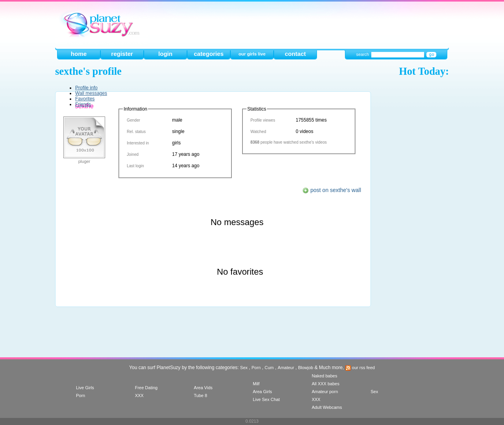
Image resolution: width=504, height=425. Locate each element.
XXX (139, 395)
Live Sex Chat (266, 399)
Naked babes (325, 376)
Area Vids (203, 388)
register (122, 54)
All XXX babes (326, 384)
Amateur (286, 368)
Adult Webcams (327, 407)
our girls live (252, 54)
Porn (256, 368)
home (79, 54)
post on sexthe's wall (332, 190)
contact (295, 54)
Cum (269, 368)
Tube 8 (200, 395)
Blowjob (306, 368)
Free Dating (146, 388)
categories (209, 54)
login (165, 54)
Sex (244, 368)
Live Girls (85, 388)
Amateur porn (325, 392)
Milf (256, 384)
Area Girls (262, 392)
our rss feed (360, 368)
